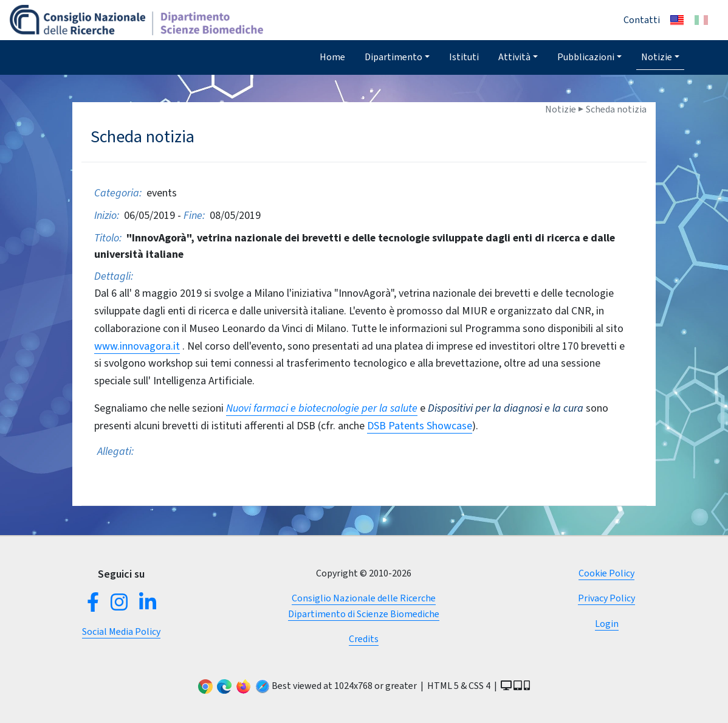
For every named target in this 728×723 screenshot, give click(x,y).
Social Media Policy (121, 631)
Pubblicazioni (586, 57)
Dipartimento (393, 57)
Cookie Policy (606, 573)
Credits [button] (364, 639)
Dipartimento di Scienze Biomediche (364, 614)
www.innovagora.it (137, 346)
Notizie (657, 57)
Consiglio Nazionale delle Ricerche (364, 598)
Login (607, 624)
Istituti (464, 57)
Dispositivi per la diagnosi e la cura (506, 408)
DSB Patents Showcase (420, 426)
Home (332, 57)
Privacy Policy (606, 598)
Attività (514, 57)
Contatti (642, 20)
